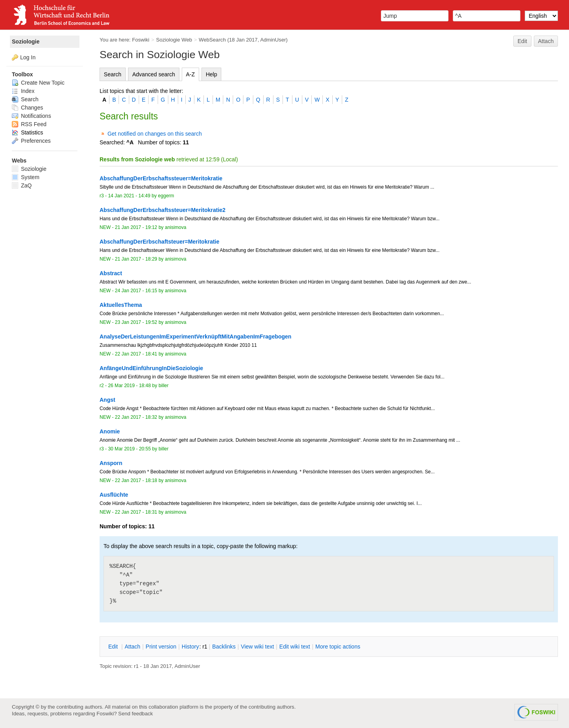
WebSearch (212, 40)
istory (190, 647)
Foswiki (141, 40)
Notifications (31, 116)
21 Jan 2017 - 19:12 (136, 227)
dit (114, 647)
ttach (132, 647)
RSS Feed (29, 124)
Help (212, 74)
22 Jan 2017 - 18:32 (136, 417)
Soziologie (26, 42)
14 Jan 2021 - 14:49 (129, 196)
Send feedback (136, 714)
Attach (546, 41)
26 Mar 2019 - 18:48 (129, 386)
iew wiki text (258, 647)
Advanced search (154, 74)
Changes (27, 108)
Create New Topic (38, 83)
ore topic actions (338, 647)
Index (23, 91)
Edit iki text (295, 647)
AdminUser (273, 40)
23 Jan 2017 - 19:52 (136, 322)
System (26, 177)
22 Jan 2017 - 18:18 (136, 480)
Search (113, 74)
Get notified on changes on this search (155, 134)
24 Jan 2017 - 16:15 (136, 291)
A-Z (191, 74)
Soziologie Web (174, 40)
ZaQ (22, 185)
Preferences (31, 141)
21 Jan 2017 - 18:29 (136, 259)
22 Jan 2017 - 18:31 (136, 512)
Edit (522, 41)
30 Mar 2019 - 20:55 (129, 449)
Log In (28, 57)
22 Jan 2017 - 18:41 (136, 354)
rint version (161, 647)
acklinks (224, 647)
